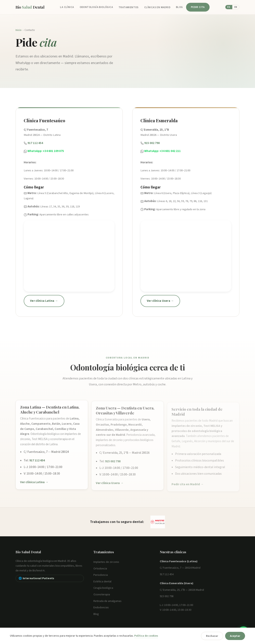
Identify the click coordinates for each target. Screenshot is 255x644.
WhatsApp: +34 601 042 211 (162, 151)
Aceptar (235, 636)
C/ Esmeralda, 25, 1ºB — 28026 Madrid (182, 590)
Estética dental (102, 582)
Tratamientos (129, 7)
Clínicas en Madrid (157, 7)
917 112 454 (35, 143)
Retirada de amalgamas (107, 601)
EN (236, 7)
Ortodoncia (100, 569)
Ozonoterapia (102, 595)
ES (229, 7)
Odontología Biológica (96, 7)
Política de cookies (146, 636)
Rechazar (212, 636)
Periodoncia (101, 575)
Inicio (19, 30)
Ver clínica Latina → (44, 301)
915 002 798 (152, 143)
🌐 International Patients (36, 578)
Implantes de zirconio (106, 562)
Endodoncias (101, 608)
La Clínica (67, 7)
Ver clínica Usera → (160, 301)
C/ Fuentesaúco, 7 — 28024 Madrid (180, 568)
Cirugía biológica (103, 588)
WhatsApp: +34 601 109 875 (46, 151)
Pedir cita (198, 7)
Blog (179, 7)
